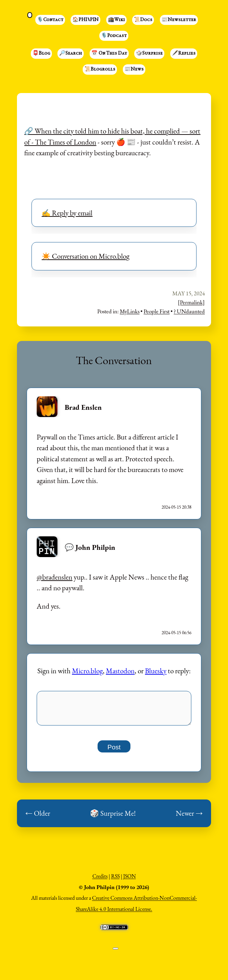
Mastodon (120, 671)
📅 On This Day (109, 54)
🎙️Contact (50, 20)
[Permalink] (191, 302)
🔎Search (71, 54)
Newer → (189, 817)
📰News (134, 70)
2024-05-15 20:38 (176, 507)
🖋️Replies (184, 54)
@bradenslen (54, 577)
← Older (38, 817)
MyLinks (130, 311)
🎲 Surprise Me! (113, 817)
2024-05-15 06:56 (176, 633)
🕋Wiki (116, 20)
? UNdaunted (189, 311)
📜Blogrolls (100, 70)
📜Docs (143, 20)
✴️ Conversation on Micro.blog (85, 256)
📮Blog (41, 54)
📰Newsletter (179, 20)
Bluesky (156, 671)
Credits (100, 880)
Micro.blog (87, 671)
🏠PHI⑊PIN (85, 20)
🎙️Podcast (114, 36)
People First (157, 311)
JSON (130, 880)
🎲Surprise (149, 54)
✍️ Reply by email (67, 213)
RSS (115, 880)
